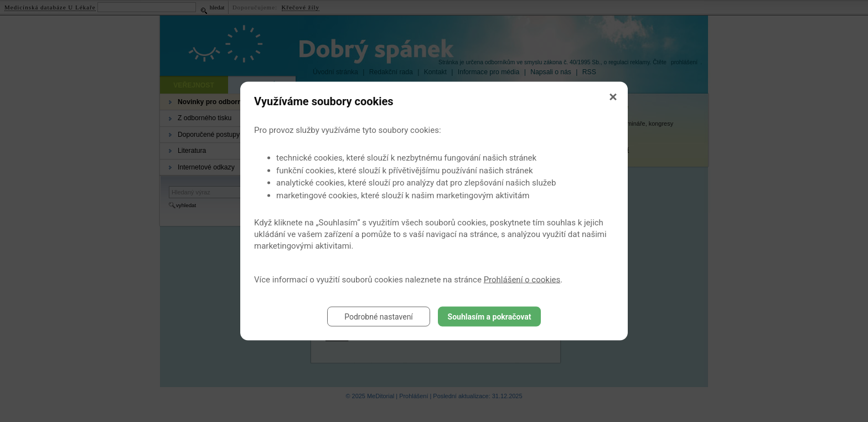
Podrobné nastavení (379, 317)
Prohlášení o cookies (522, 280)
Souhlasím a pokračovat (490, 317)
